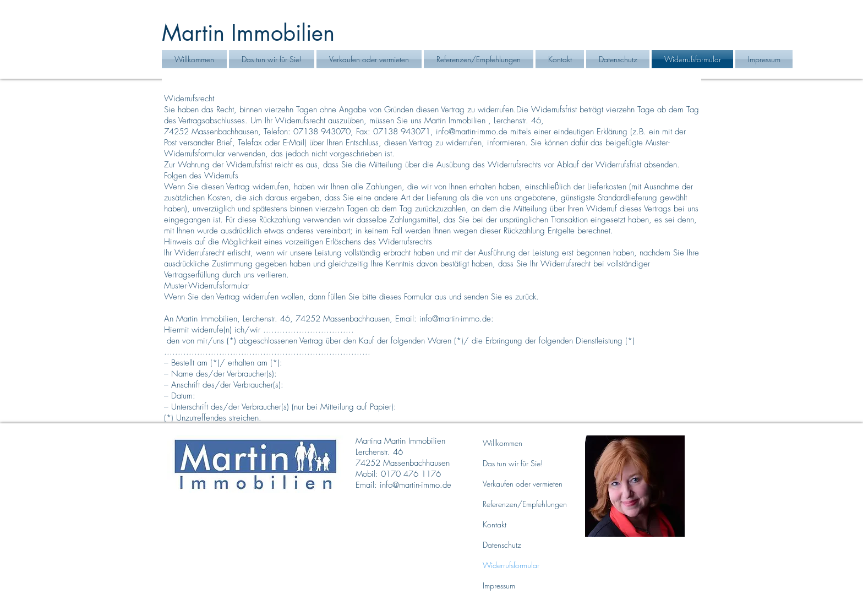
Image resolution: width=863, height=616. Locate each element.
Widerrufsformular (511, 565)
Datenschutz (502, 545)
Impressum (499, 585)
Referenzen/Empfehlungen (525, 504)
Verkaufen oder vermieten (523, 484)
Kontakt (495, 524)
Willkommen (502, 443)
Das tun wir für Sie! (513, 463)
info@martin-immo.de (472, 132)
